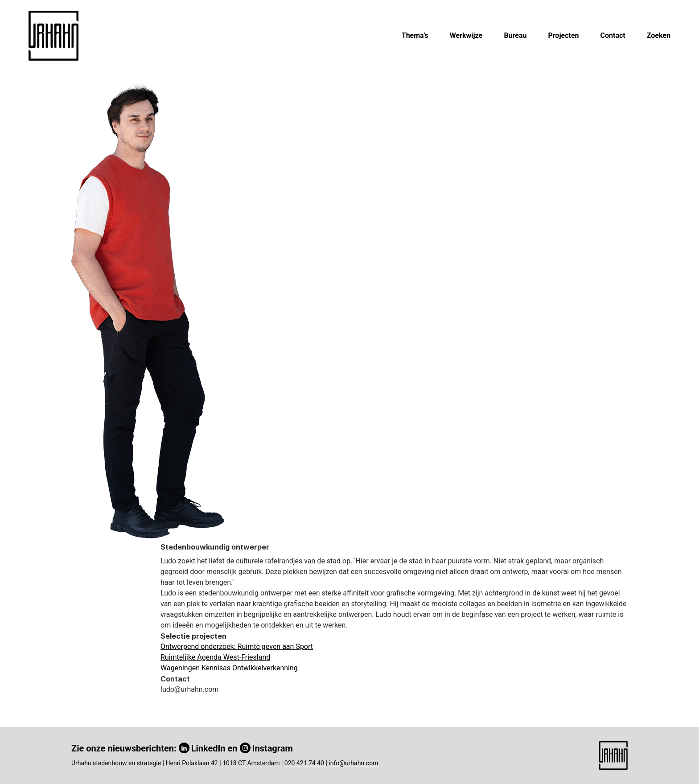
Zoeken (659, 35)
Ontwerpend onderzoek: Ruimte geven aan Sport (237, 646)
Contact (613, 35)
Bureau (515, 35)
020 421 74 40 (304, 763)
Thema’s (415, 35)
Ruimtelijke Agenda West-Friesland (215, 657)
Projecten (563, 35)
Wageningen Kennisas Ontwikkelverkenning (229, 668)
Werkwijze (466, 35)
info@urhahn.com (353, 763)
